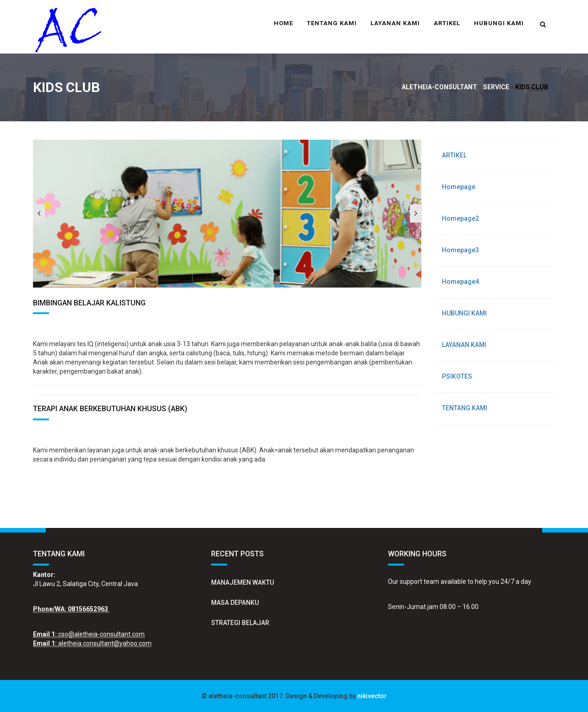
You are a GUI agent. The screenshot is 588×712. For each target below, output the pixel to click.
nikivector (372, 696)
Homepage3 (460, 250)
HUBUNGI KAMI (499, 23)
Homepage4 (460, 282)
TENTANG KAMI (332, 23)
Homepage (459, 187)
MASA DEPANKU (235, 603)
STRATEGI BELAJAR (240, 623)
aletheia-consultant (439, 87)
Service (496, 87)
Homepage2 (460, 218)
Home (283, 23)
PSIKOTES (457, 376)
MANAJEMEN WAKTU (242, 582)
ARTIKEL (447, 23)
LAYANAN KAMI (395, 23)
